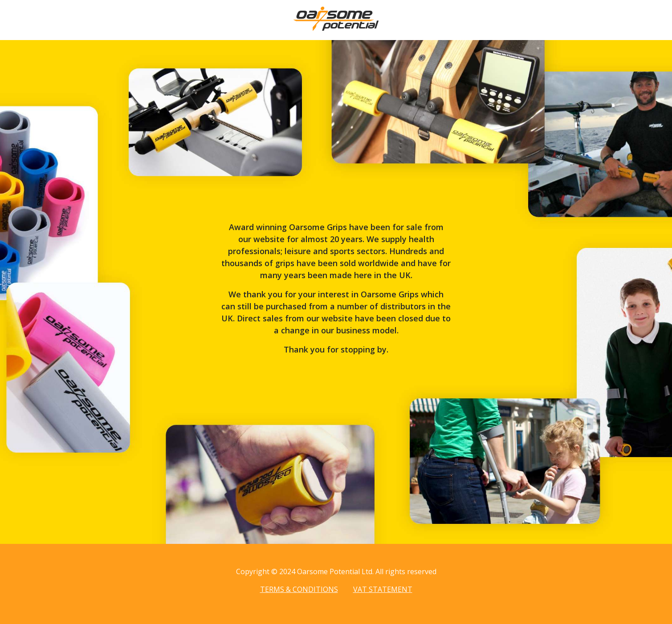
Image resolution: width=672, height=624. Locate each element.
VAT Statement (383, 589)
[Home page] (336, 28)
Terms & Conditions (299, 589)
